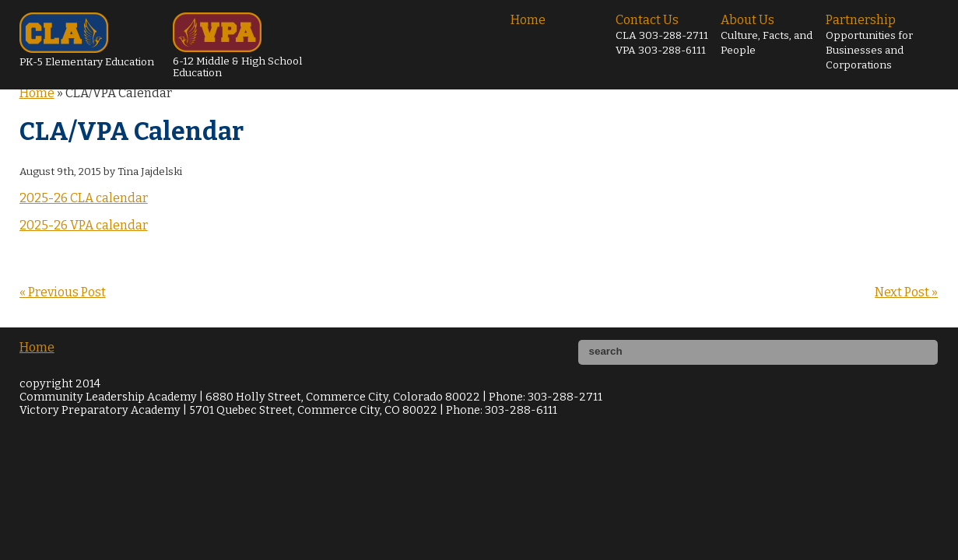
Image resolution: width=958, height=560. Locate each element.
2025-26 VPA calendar (84, 225)
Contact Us (662, 35)
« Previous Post (63, 292)
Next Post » (906, 292)
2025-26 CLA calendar (84, 198)
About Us (767, 35)
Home (528, 20)
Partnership (869, 42)
